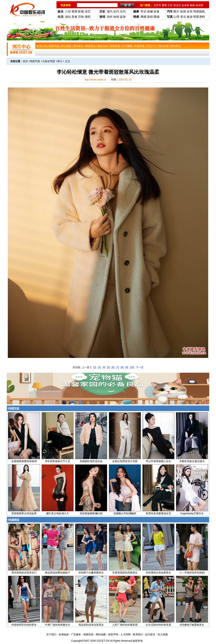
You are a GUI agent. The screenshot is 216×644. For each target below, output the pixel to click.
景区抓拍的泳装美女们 (24, 573)
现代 (110, 11)
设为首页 (150, 634)
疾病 (183, 11)
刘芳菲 (157, 5)
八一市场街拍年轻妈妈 (192, 573)
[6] (113, 367)
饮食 (157, 11)
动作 (110, 17)
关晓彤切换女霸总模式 (192, 461)
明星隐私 (199, 11)
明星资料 (199, 17)
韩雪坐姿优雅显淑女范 (158, 513)
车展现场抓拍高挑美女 (125, 573)
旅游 (190, 17)
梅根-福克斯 (197, 5)
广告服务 (76, 634)
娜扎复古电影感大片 (58, 513)
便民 (88, 17)
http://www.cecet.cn (95, 80)
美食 (74, 17)
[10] (132, 367)
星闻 (74, 11)
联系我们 (138, 634)
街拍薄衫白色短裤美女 (158, 573)
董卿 (164, 5)
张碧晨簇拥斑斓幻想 (91, 513)
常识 (143, 11)
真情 (150, 17)
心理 (176, 17)
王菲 (170, 5)
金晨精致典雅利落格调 (24, 461)
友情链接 (64, 634)
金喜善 (185, 5)
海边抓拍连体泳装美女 (91, 625)
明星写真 (35, 61)
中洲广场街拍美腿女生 (58, 625)
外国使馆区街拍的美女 (24, 625)
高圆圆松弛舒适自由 (91, 461)
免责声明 (113, 634)
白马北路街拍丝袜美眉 (158, 625)
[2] (95, 367)
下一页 (140, 367)
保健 (150, 11)
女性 (190, 11)
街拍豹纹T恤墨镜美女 (192, 625)
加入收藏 (163, 634)
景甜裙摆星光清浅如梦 (24, 513)
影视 (81, 11)
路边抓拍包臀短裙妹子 (58, 573)
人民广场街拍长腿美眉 (125, 625)
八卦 (68, 11)
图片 (176, 11)
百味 (81, 17)
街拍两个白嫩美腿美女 (91, 573)
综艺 (88, 11)
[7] (118, 367)
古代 (123, 11)
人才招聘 (126, 634)
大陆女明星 (49, 61)
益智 (123, 17)
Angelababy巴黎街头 (192, 513)
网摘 (143, 17)
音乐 (183, 17)
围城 (157, 17)
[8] (122, 367)
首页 (25, 61)
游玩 (68, 17)
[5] (108, 367)
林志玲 (177, 5)
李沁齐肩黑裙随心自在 (158, 461)
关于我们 (51, 634)
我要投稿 (88, 634)
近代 (116, 11)
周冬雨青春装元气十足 (58, 461)
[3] (99, 367)
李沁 (60, 61)
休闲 (116, 17)
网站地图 (101, 634)
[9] (127, 367)
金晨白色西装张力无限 (125, 461)
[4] (104, 367)
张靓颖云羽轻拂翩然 (125, 513)
